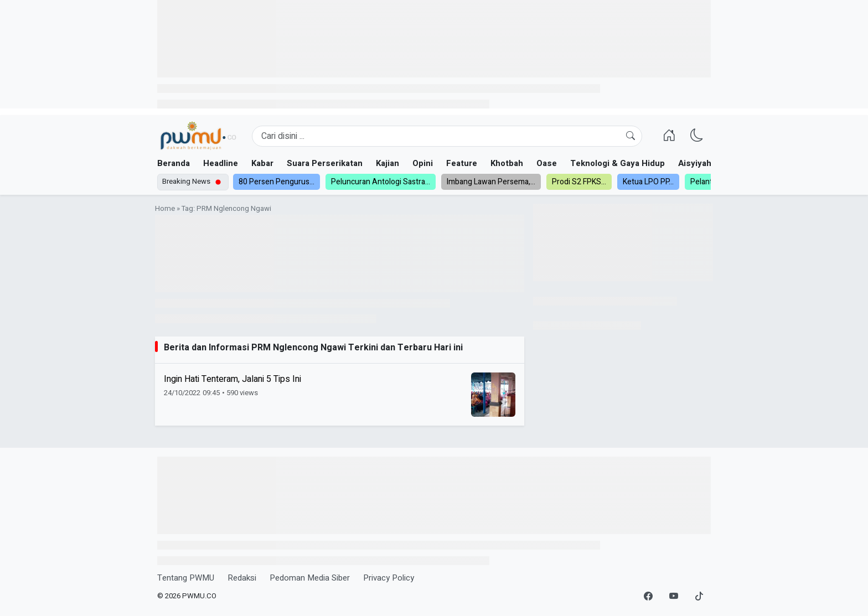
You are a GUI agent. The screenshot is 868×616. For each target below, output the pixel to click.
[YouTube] (674, 597)
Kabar (262, 163)
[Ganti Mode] (697, 136)
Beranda (174, 163)
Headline (221, 163)
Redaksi (242, 578)
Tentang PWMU (186, 578)
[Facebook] (648, 597)
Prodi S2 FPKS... (579, 182)
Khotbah (507, 163)
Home (165, 209)
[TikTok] (699, 597)
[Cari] (631, 136)
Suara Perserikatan (325, 163)
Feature (462, 163)
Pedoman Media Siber (310, 578)
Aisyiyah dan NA (710, 163)
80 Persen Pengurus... (277, 182)
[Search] (447, 136)
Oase (547, 163)
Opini (423, 163)
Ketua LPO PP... (648, 182)
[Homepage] (198, 136)
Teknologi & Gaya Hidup (618, 163)
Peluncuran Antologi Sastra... (381, 182)
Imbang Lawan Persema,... (491, 182)
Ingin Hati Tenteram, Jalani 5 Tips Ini (232, 379)
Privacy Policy (389, 578)
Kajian (387, 163)
